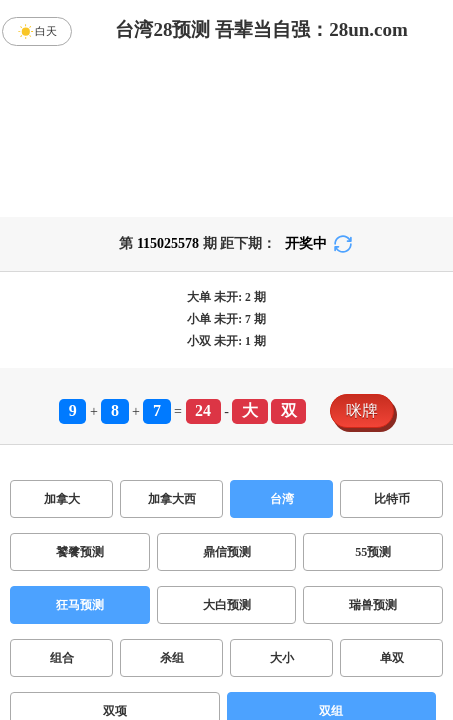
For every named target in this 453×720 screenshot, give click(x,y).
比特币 (392, 499)
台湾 (282, 499)
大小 (282, 658)
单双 (392, 658)
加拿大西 (172, 499)
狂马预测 (80, 605)
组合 (62, 658)
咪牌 (362, 410)
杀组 (172, 658)
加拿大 (62, 499)
